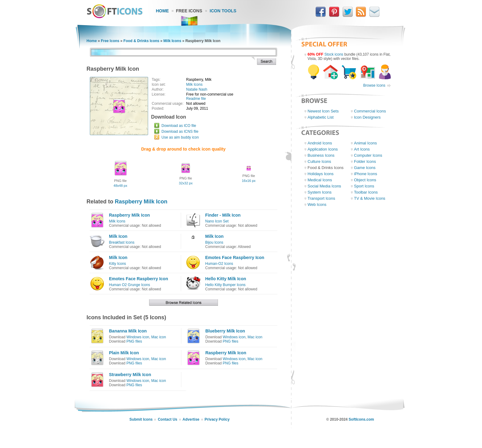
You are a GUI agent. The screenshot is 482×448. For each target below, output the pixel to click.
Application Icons (323, 149)
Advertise (191, 419)
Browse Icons (374, 85)
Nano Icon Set (217, 221)
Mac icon (159, 337)
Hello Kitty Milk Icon (225, 279)
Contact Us (167, 419)
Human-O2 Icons (219, 264)
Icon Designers (367, 117)
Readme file (196, 99)
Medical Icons (320, 180)
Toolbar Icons (366, 192)
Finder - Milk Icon (223, 215)
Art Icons (362, 149)
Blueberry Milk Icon (225, 331)
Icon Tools (223, 11)
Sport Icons (364, 186)
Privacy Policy (217, 419)
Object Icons (365, 180)
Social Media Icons (324, 186)
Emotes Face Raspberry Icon (235, 257)
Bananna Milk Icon (128, 331)
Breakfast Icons (122, 242)
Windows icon (138, 337)
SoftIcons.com (361, 419)
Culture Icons (320, 161)
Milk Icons (172, 41)
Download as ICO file (179, 126)
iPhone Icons (366, 174)
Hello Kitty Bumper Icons (225, 285)
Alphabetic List (321, 117)
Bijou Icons (214, 242)
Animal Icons (365, 143)
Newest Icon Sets (323, 111)
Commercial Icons (370, 111)
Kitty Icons (118, 264)
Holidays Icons (321, 174)
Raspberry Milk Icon (141, 202)
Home (162, 11)
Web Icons (317, 204)
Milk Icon (118, 236)
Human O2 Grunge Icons (130, 285)
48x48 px (120, 186)
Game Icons (365, 168)
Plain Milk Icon (124, 353)
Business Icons (321, 155)
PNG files (134, 341)
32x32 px (186, 183)
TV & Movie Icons (370, 198)
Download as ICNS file (180, 132)
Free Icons (189, 11)
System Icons (320, 192)
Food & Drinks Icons (142, 41)
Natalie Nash (197, 89)
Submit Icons (141, 419)
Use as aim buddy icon (180, 137)
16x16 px (249, 181)
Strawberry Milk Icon (130, 375)
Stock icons (334, 54)
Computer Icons (368, 155)
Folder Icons (365, 161)
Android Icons (320, 143)
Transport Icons (322, 198)
